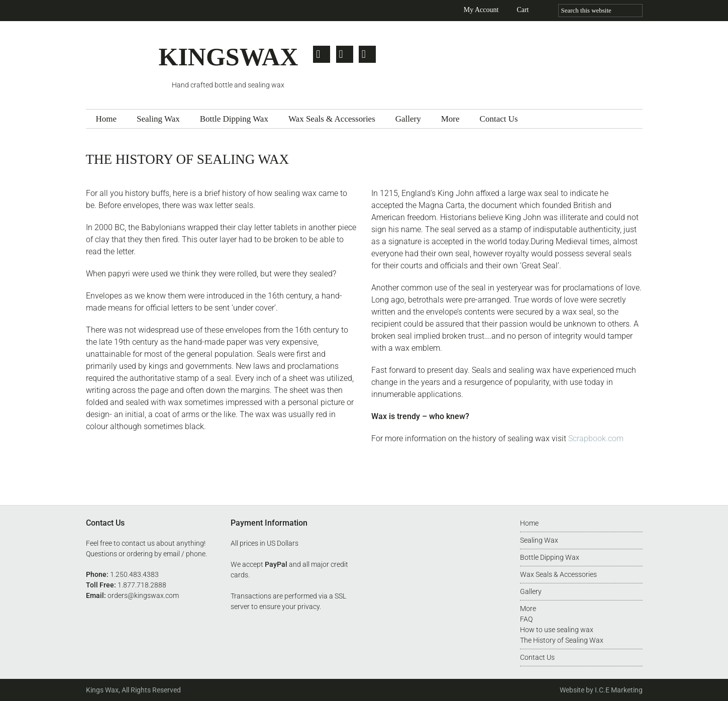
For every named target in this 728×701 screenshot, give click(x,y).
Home (529, 523)
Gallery (531, 591)
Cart (523, 10)
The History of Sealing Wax (562, 640)
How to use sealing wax (557, 630)
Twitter (322, 54)
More (528, 609)
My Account (481, 10)
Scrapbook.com (596, 438)
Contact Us (537, 657)
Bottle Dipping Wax (550, 557)
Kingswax (122, 62)
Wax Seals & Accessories (558, 574)
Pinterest (368, 54)
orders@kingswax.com (143, 595)
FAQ (526, 619)
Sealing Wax (539, 540)
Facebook (345, 54)
